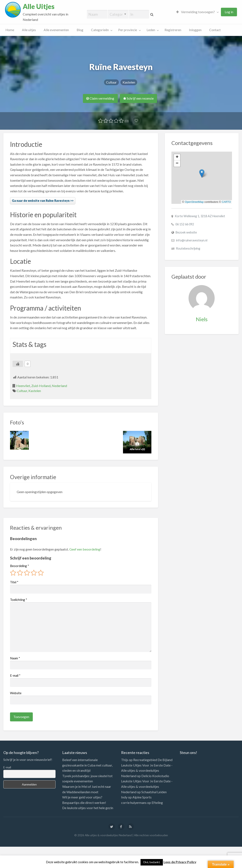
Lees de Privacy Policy (180, 862)
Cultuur (111, 82)
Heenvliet (23, 386)
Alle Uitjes (39, 6)
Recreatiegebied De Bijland (153, 760)
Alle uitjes (29, 30)
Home (10, 30)
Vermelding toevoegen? (196, 12)
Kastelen (129, 82)
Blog (80, 30)
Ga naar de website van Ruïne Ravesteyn (41, 201)
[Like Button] (18, 364)
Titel (14, 582)
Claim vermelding (100, 98)
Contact (215, 30)
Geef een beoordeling (85, 549)
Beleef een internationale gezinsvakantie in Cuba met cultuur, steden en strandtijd (87, 765)
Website (16, 693)
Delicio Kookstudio (155, 776)
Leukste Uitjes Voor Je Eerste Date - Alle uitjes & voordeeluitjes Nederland (147, 770)
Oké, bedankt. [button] (152, 862)
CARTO (226, 202)
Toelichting (19, 600)
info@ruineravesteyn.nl (192, 240)
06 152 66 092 (185, 224)
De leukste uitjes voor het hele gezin (88, 808)
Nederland (59, 386)
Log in (229, 12)
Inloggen (195, 30)
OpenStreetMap (194, 202)
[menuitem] (196, 12)
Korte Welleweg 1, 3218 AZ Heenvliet (200, 216)
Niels (202, 319)
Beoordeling (20, 566)
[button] (202, 173)
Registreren (173, 30)
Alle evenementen (56, 30)
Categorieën (100, 30)
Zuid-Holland (41, 386)
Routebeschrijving (188, 248)
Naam (15, 658)
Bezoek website (186, 232)
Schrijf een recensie (138, 98)
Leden (151, 30)
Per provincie (128, 30)
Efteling (157, 803)
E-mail (15, 675)
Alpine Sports (142, 797)
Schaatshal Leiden (154, 792)
